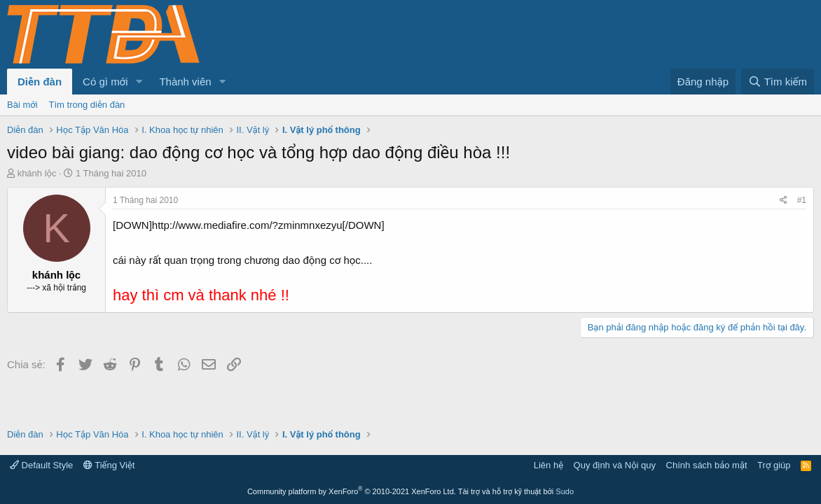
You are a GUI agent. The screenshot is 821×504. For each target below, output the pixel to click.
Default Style (41, 465)
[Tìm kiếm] (778, 82)
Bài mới (22, 105)
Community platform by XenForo (352, 491)
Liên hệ (549, 465)
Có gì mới (105, 82)
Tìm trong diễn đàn (87, 105)
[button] (139, 82)
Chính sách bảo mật (707, 465)
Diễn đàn (40, 82)
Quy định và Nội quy (615, 465)
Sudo (565, 491)
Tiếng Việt (109, 465)
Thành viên (185, 82)
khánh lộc (37, 173)
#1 (802, 200)
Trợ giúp (774, 465)
